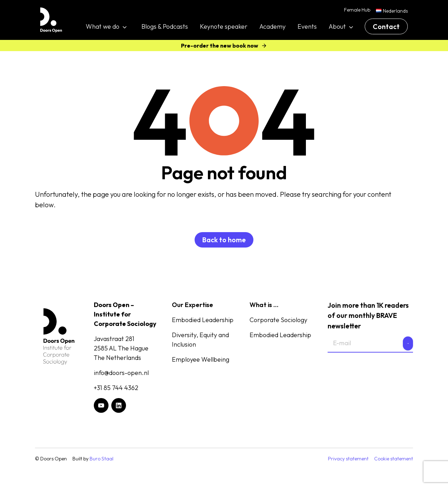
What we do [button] (103, 26)
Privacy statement (348, 459)
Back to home (224, 240)
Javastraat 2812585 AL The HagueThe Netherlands (121, 348)
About (337, 26)
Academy (272, 26)
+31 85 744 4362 (116, 388)
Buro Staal (101, 459)
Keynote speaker (224, 26)
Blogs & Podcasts (165, 26)
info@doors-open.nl (121, 373)
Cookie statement (394, 459)
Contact (386, 26)
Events (307, 26)
